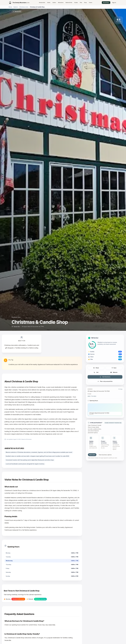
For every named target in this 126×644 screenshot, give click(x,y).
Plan (81, 2)
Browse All (17, 11)
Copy (120, 389)
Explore (16, 7)
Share (96, 368)
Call (96, 372)
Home (10, 7)
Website (114, 372)
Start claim (92, 455)
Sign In (114, 3)
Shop (85, 2)
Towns (90, 2)
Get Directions (105, 377)
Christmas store (24, 7)
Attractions (61, 2)
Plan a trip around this (105, 381)
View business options (105, 455)
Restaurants (42, 2)
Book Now (106, 3)
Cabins (54, 2)
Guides (76, 2)
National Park (69, 2)
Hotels (49, 2)
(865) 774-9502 (92, 396)
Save (114, 368)
